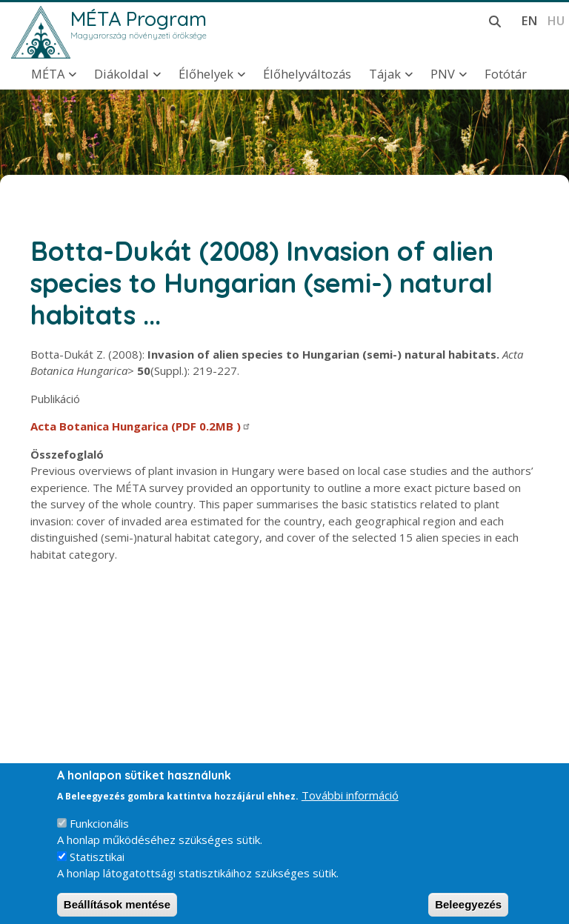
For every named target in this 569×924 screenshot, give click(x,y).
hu (556, 20)
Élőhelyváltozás (307, 74)
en (529, 20)
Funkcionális (99, 833)
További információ (350, 805)
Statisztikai (97, 866)
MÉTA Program (139, 19)
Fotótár (506, 74)
